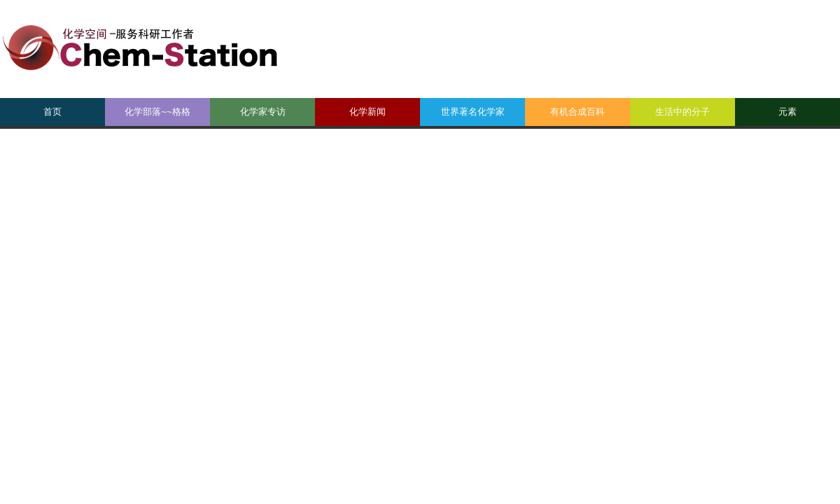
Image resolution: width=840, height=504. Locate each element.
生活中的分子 (682, 112)
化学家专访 (263, 112)
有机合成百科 (577, 112)
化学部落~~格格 (157, 112)
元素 (787, 112)
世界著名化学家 (473, 112)
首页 (52, 112)
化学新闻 (367, 112)
